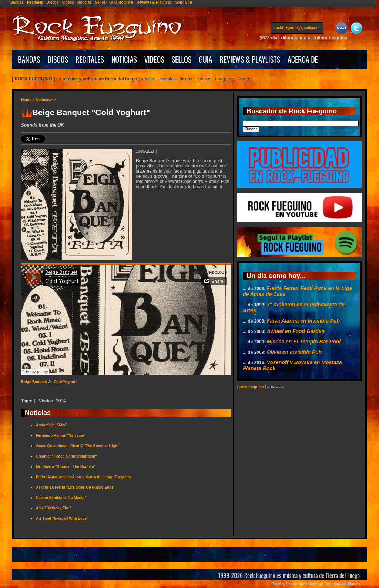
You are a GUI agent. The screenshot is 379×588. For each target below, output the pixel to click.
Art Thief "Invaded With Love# (62, 519)
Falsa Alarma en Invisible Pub (303, 321)
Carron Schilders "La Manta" (61, 498)
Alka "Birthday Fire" (53, 508)
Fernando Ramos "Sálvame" (61, 436)
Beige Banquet (34, 382)
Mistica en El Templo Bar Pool (304, 342)
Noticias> (44, 100)
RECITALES (90, 59)
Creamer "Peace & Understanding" (66, 456)
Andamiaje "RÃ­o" (51, 425)
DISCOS (58, 59)
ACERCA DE (303, 59)
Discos (53, 2)
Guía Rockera (121, 2)
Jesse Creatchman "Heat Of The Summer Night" (78, 446)
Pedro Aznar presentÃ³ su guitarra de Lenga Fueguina (83, 477)
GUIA (205, 59)
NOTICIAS (124, 59)
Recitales (35, 2)
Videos (68, 2)
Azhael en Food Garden (296, 331)
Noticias (85, 2)
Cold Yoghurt (65, 382)
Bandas (17, 2)
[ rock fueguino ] (252, 387)
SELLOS (182, 59)
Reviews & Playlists (153, 2)
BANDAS (29, 59)
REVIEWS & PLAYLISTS (250, 59)
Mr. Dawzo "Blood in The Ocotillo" (66, 467)
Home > (28, 100)
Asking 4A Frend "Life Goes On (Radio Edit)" (75, 487)
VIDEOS (154, 59)
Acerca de (183, 2)
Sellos (100, 2)
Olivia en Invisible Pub (294, 352)
